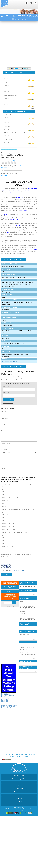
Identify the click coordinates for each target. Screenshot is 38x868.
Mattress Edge (5, 703)
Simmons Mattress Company (27, 606)
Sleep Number (24, 609)
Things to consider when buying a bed (28, 655)
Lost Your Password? (8, 403)
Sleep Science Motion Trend (10, 115)
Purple (5, 82)
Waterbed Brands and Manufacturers (26, 668)
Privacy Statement (19, 792)
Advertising (19, 805)
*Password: (5, 437)
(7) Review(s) (6, 92)
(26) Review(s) (7, 105)
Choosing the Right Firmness (27, 647)
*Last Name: (5, 418)
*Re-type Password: (7, 443)
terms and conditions (19, 570)
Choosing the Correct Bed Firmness (9, 705)
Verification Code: (6, 559)
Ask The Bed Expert (19, 782)
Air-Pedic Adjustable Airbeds (10, 95)
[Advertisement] (19, 41)
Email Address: (7, 386)
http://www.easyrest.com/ (10, 361)
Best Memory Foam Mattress (8, 696)
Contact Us (19, 801)
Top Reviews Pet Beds (26, 590)
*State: (3, 456)
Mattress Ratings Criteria (7, 698)
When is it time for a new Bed (8, 707)
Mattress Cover (5, 702)
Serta (21, 604)
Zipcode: (4, 469)
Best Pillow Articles (26, 661)
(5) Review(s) (6, 98)
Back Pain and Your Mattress (8, 708)
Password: (6, 393)
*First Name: (5, 412)
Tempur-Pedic (24, 616)
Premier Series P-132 (9, 139)
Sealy (5, 102)
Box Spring (4, 704)
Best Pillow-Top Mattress (7, 697)
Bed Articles (19, 795)
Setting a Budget (24, 652)
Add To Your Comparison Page (14, 259)
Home (2, 17)
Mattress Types (24, 645)
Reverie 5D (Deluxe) (8, 126)
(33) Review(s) (7, 79)
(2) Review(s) (6, 85)
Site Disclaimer (19, 789)
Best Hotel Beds (5, 699)
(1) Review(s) (6, 117)
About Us (19, 798)
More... (33, 108)
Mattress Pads (5, 701)
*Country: (4, 450)
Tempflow (6, 76)
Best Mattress (5, 709)
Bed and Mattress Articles (27, 632)
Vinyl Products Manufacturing (27, 618)
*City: (3, 462)
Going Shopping (24, 650)
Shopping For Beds (26, 642)
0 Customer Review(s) (8, 160)
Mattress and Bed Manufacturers (25, 598)
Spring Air (23, 611)
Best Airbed (4, 693)
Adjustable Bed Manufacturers (25, 624)
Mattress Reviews (19, 776)
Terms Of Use (19, 785)
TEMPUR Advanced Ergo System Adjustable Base (15, 133)
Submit (7, 575)
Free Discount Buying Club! (10, 587)
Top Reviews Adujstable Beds (27, 583)
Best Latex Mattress (6, 694)
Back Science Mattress (9, 89)
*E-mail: (4, 424)
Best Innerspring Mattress (26, 634)
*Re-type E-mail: (6, 431)
